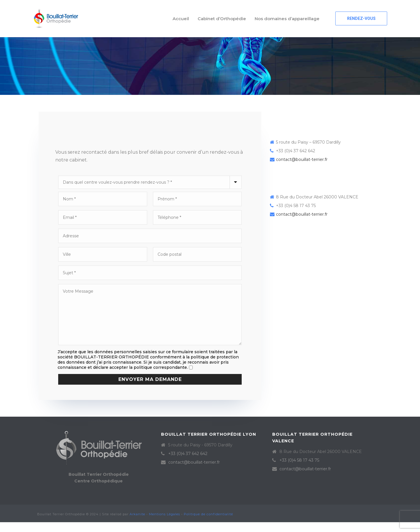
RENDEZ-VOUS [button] (361, 18)
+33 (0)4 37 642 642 (188, 454)
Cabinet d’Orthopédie (222, 19)
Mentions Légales (164, 514)
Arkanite (137, 514)
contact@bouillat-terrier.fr (302, 159)
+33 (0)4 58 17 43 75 (299, 460)
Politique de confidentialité (208, 514)
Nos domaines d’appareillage (287, 19)
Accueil (181, 19)
